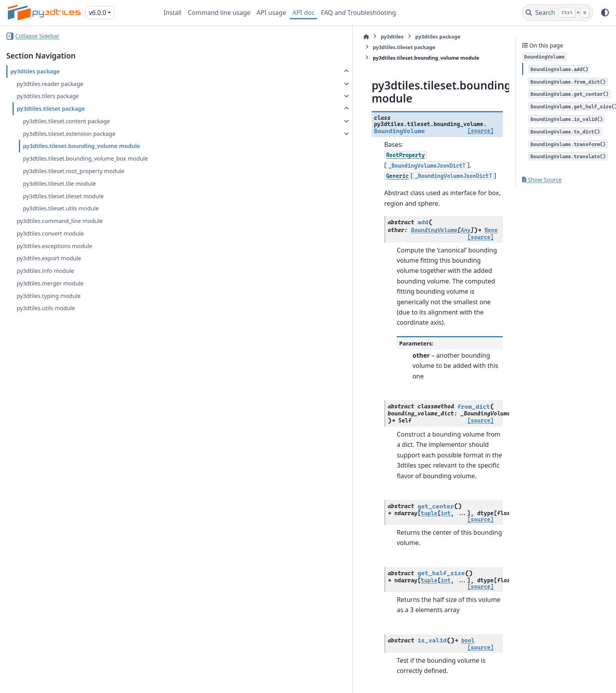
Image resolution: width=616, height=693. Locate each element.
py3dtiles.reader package (50, 84)
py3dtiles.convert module (50, 233)
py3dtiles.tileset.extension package (69, 134)
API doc (303, 13)
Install (172, 13)
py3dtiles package (35, 71)
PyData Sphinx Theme (556, 675)
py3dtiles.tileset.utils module (61, 208)
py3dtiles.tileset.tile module (59, 184)
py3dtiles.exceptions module (54, 246)
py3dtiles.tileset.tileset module (63, 196)
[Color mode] (605, 13)
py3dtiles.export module (49, 258)
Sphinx (59, 682)
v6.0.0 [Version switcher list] (97, 13)
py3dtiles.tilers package (48, 96)
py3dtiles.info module (45, 271)
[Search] (558, 13)
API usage (271, 13)
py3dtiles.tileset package (51, 109)
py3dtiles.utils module (46, 308)
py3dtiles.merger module (50, 283)
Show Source (542, 180)
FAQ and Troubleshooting (358, 13)
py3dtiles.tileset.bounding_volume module (81, 146)
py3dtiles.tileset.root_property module (73, 171)
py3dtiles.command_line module (60, 221)
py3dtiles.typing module (49, 296)
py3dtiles (193, 37)
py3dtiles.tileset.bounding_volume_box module (85, 158)
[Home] (167, 37)
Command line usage (219, 13)
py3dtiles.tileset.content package (66, 121)
